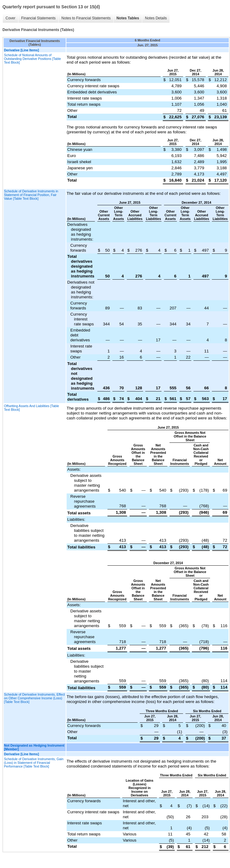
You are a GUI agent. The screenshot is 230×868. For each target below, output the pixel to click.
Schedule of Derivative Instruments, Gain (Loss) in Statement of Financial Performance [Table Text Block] (34, 763)
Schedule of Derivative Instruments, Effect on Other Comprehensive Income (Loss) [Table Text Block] (34, 698)
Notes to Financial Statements (86, 18)
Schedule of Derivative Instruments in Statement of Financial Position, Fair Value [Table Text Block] (31, 195)
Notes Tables (128, 18)
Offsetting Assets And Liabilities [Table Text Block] (31, 408)
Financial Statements (38, 18)
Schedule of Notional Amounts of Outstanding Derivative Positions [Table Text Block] (32, 59)
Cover (10, 18)
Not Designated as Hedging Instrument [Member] (34, 747)
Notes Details (156, 18)
